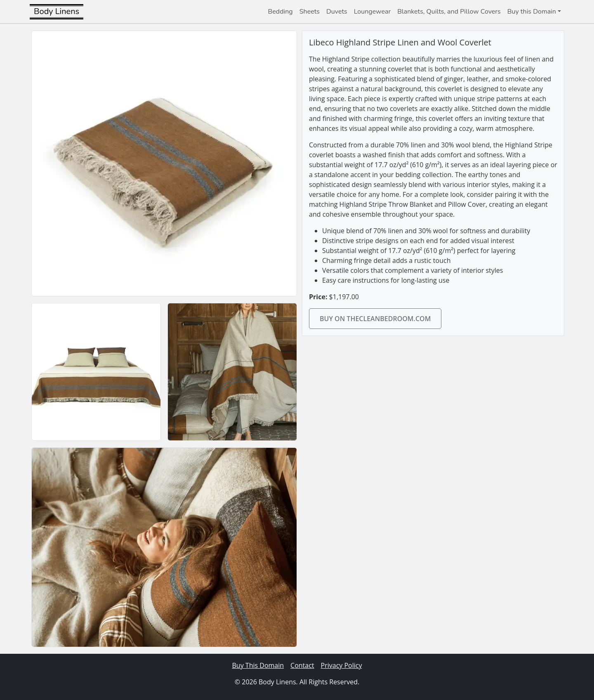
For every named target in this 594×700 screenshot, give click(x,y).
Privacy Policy (342, 665)
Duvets (337, 12)
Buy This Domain (258, 665)
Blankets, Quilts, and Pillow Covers (449, 12)
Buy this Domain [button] (532, 12)
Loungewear (372, 12)
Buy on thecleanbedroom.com (375, 319)
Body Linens (57, 11)
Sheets (310, 12)
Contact (302, 665)
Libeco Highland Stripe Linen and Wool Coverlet (400, 42)
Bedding (280, 12)
